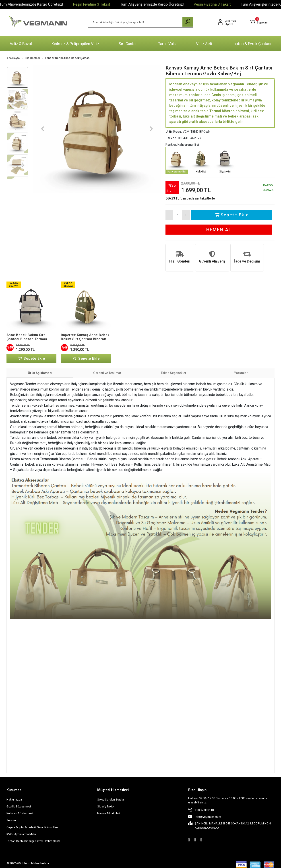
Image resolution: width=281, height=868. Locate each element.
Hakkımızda (14, 800)
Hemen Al (219, 230)
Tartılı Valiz (167, 44)
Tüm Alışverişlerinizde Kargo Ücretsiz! (59, 4)
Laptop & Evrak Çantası (251, 44)
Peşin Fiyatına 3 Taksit (120, 4)
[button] (259, 22)
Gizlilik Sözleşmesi (19, 807)
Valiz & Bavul (21, 44)
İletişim (11, 821)
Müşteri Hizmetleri (113, 790)
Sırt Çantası (129, 44)
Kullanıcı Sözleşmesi (20, 814)
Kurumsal (14, 790)
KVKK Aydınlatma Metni (22, 834)
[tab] (40, 373)
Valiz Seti (204, 44)
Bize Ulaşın (197, 790)
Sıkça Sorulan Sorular (111, 800)
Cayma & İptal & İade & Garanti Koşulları (32, 827)
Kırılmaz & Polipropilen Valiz (75, 44)
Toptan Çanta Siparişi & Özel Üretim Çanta (33, 841)
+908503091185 (202, 810)
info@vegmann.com (205, 817)
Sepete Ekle (232, 215)
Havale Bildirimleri (109, 814)
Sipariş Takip (105, 807)
